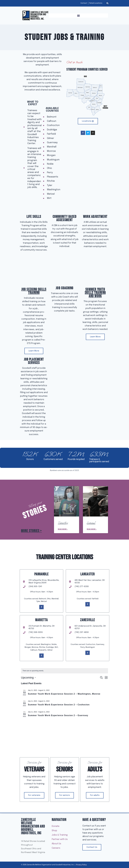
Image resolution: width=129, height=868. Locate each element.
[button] (107, 3)
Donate (56, 826)
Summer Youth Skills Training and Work (95, 293)
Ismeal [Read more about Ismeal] (91, 523)
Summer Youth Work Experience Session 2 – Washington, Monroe (64, 694)
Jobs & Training (60, 835)
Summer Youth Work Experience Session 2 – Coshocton (59, 705)
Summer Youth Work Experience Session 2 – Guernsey (58, 715)
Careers (56, 848)
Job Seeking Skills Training (34, 291)
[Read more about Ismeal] (95, 501)
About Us (57, 844)
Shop (55, 831)
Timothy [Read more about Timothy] (63, 523)
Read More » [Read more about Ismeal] (92, 529)
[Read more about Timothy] (67, 501)
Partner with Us (60, 839)
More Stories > (31, 531)
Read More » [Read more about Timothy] (63, 529)
